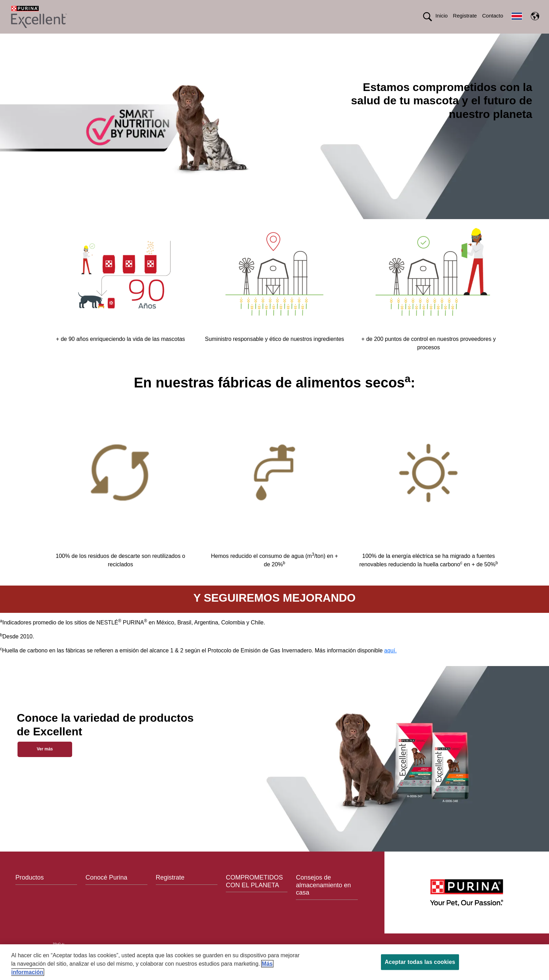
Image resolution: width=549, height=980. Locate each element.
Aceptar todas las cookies (420, 962)
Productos (195, 40)
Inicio (442, 16)
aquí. (390, 663)
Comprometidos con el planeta (332, 40)
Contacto (493, 16)
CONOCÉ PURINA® (252, 40)
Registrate (465, 16)
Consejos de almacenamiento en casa (323, 898)
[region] (274, 962)
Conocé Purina (106, 890)
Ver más (45, 761)
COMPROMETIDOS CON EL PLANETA (254, 894)
